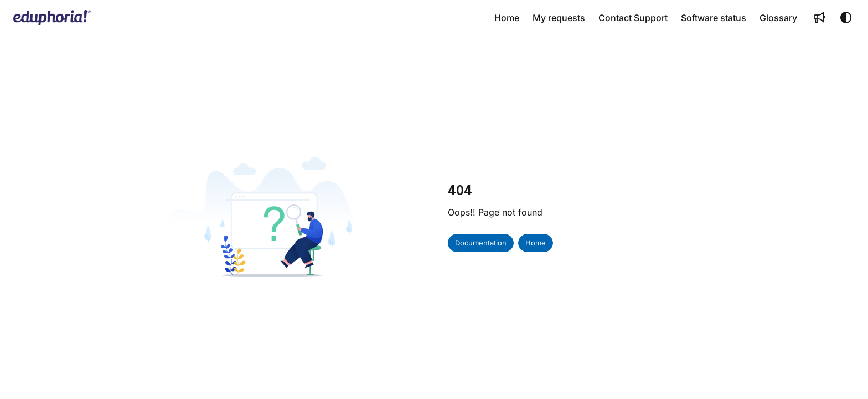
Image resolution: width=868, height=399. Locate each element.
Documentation (481, 243)
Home (536, 243)
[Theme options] (846, 18)
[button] (52, 18)
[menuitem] (507, 18)
